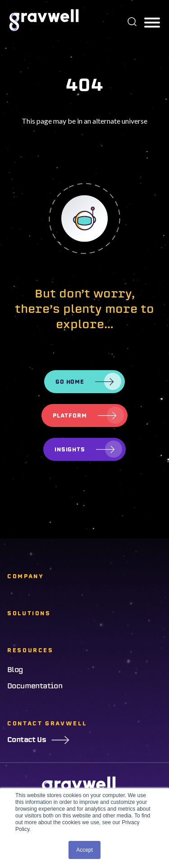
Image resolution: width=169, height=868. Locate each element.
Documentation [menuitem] (35, 686)
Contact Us (38, 740)
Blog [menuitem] (15, 670)
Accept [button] (84, 850)
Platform (70, 415)
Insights (70, 449)
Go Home (70, 382)
